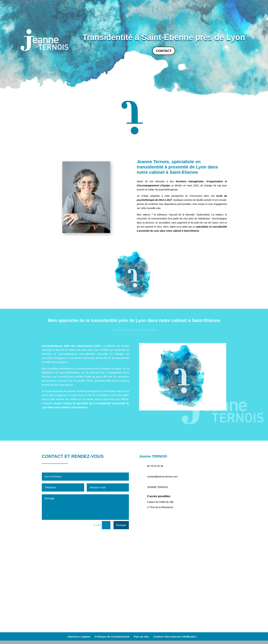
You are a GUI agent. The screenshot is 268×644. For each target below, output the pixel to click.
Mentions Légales (79, 637)
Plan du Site (141, 637)
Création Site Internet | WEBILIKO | (175, 637)
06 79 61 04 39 (155, 466)
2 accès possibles (159, 496)
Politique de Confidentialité (112, 637)
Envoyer (121, 525)
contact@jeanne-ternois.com (162, 477)
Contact (164, 51)
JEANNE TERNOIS (157, 487)
